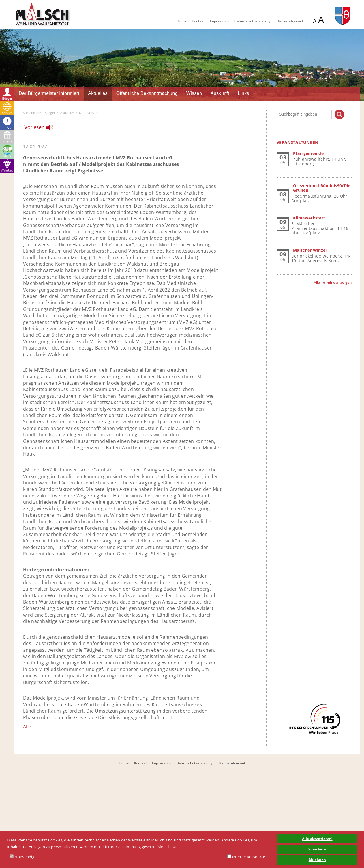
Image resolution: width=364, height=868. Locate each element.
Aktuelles (98, 93)
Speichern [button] (317, 849)
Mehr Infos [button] (167, 846)
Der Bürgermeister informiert (49, 93)
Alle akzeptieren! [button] (317, 839)
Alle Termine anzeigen (333, 282)
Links (244, 93)
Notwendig (22, 857)
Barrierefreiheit (290, 21)
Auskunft (220, 93)
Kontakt (198, 21)
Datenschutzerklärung (253, 21)
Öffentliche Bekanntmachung (147, 93)
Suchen (339, 114)
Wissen (194, 93)
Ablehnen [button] (317, 860)
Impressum (219, 21)
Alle (27, 727)
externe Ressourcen (247, 857)
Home (182, 21)
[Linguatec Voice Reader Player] (42, 129)
